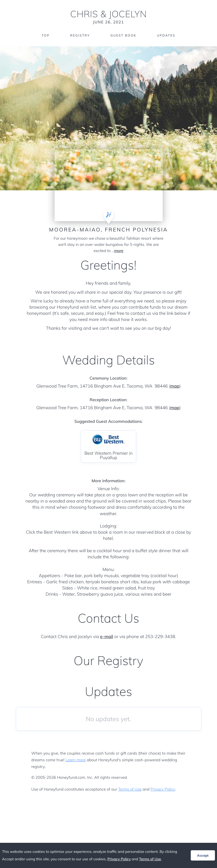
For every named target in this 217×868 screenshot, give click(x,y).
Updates (166, 35)
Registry (80, 35)
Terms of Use (130, 789)
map (175, 386)
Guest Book (123, 35)
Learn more (76, 760)
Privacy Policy (163, 789)
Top (46, 35)
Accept (203, 856)
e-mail (107, 637)
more (119, 251)
